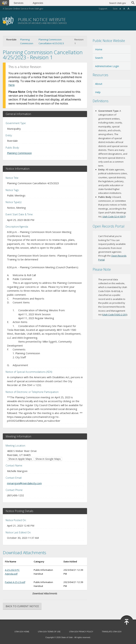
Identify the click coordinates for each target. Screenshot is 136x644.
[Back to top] (127, 622)
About (99, 84)
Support (103, 9)
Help (98, 92)
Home (99, 49)
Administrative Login (107, 66)
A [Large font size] (128, 8)
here (11, 85)
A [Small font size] (120, 9)
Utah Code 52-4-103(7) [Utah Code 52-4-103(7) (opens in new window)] (114, 217)
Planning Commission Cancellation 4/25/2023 (51, 41)
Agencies (38, 3)
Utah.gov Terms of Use (49, 632)
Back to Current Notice (22, 606)
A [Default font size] (124, 9)
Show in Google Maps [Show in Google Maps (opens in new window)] (48, 459)
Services (19, 3)
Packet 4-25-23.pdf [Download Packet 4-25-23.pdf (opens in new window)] (15, 582)
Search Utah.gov (117, 3)
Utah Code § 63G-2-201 (115, 315)
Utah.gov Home (22, 632)
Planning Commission (27, 41)
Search (99, 58)
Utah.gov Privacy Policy (81, 632)
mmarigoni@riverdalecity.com (24, 483)
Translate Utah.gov (112, 632)
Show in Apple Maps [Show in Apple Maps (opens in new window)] (20, 459)
